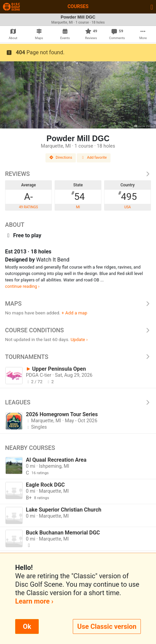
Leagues (78, 402)
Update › (79, 339)
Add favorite (94, 158)
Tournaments (78, 357)
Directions (61, 158)
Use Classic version (107, 626)
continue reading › (22, 286)
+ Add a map (74, 313)
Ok (27, 626)
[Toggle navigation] (152, 7)
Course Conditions (78, 330)
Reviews (78, 174)
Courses (78, 6)
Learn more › (34, 601)
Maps (78, 304)
